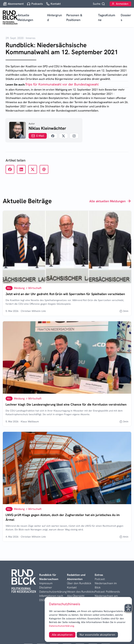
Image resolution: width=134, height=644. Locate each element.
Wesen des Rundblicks (81, 592)
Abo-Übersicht (76, 596)
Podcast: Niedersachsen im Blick (106, 583)
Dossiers (126, 17)
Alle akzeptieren (62, 635)
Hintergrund (55, 17)
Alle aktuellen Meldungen (110, 201)
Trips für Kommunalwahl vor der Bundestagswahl (62, 84)
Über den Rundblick (79, 583)
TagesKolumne (107, 17)
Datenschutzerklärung (62, 626)
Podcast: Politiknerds (107, 592)
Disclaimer (46, 587)
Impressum (46, 583)
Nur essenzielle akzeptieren (97, 635)
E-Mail (38, 136)
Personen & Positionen (74, 17)
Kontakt (72, 587)
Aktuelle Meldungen (25, 17)
